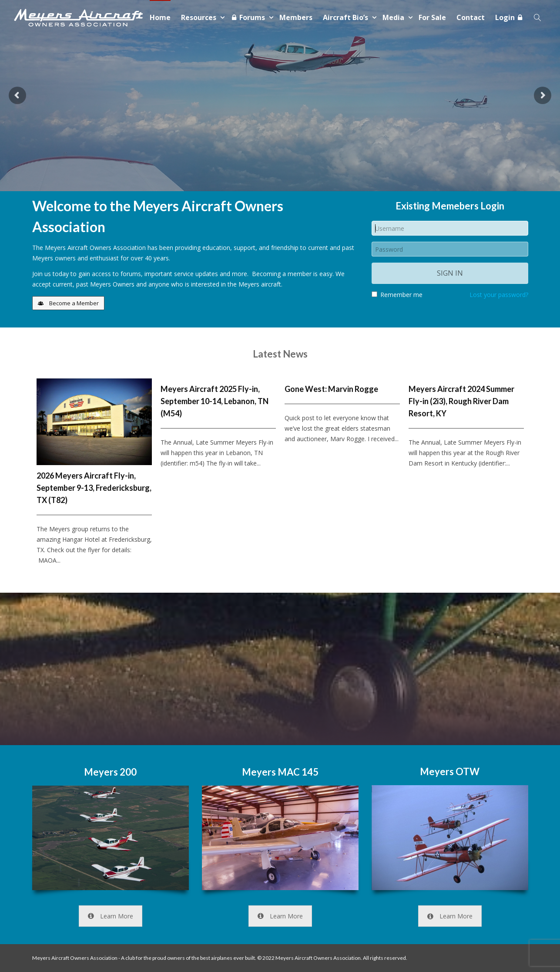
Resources (200, 17)
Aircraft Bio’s (346, 17)
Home (160, 17)
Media (394, 17)
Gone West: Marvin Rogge (331, 389)
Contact (471, 17)
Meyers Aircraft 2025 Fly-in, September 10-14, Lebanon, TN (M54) (215, 401)
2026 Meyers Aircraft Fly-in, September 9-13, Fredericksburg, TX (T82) (94, 488)
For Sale (432, 17)
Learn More (111, 916)
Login (509, 17)
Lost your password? (499, 295)
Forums (249, 17)
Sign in (450, 273)
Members (296, 17)
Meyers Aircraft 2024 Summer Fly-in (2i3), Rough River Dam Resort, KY (461, 401)
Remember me (397, 295)
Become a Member (68, 303)
